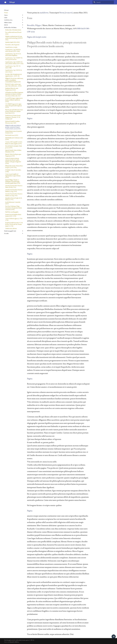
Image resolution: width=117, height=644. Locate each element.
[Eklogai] (5, 2)
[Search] (103, 2)
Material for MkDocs (14, 642)
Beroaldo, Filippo (34, 25)
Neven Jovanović (66, 13)
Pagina (30, 118)
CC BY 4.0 (32, 640)
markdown (44, 13)
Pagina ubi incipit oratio (37, 37)
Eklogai (6, 10)
